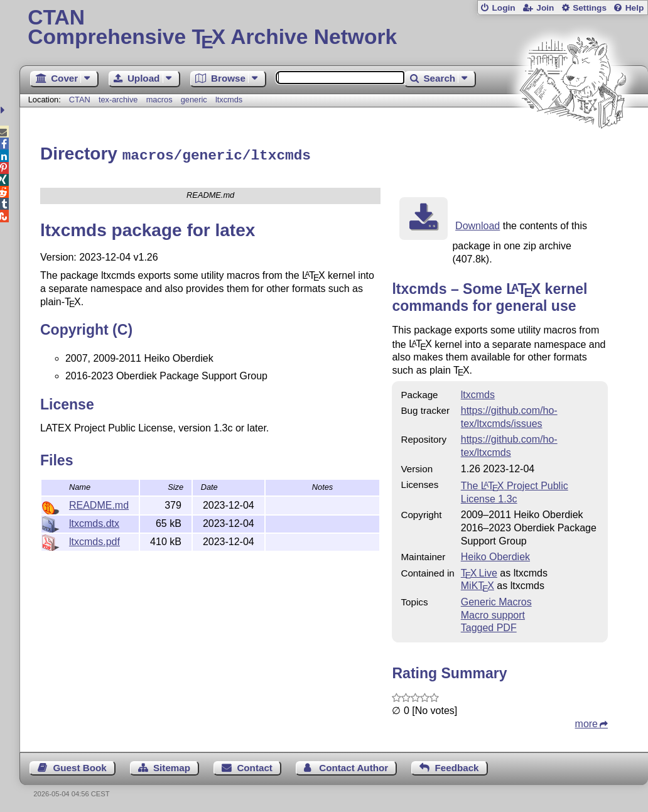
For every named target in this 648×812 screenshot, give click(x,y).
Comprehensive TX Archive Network (333, 28)
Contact (255, 766)
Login (503, 8)
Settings (590, 8)
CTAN (80, 100)
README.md (99, 503)
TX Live (479, 571)
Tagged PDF (489, 626)
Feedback (456, 766)
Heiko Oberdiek (495, 555)
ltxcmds (229, 100)
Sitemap (172, 766)
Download (478, 224)
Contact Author (354, 766)
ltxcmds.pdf (94, 540)
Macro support (493, 613)
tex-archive (118, 100)
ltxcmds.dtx (94, 522)
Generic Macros (496, 600)
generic (194, 100)
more (586, 722)
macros (159, 100)
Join (545, 8)
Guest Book (79, 766)
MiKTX (478, 584)
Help (635, 8)
